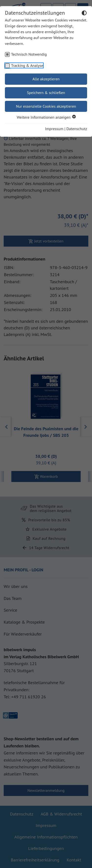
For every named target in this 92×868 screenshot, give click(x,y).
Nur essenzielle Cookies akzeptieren (46, 106)
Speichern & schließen (46, 93)
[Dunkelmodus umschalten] (84, 14)
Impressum (54, 129)
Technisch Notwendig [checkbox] (29, 54)
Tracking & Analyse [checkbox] (27, 65)
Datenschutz (77, 129)
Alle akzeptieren (46, 79)
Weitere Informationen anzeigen (46, 117)
